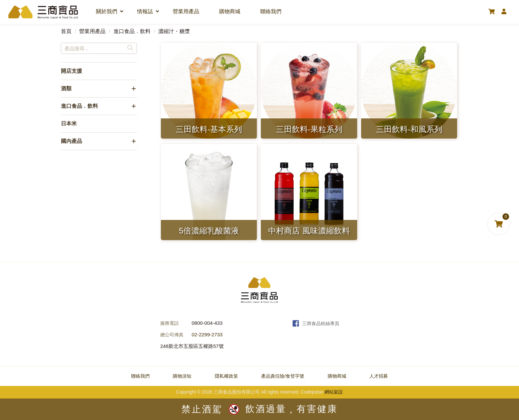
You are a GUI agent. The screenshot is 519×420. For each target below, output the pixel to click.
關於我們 (107, 11)
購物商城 (230, 11)
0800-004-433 (207, 323)
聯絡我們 (271, 11)
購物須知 (182, 376)
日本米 (69, 124)
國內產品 (71, 141)
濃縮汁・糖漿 (174, 31)
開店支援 (71, 71)
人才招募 (379, 376)
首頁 (66, 31)
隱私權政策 (226, 376)
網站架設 (334, 392)
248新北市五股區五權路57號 (192, 346)
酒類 (66, 88)
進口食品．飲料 (132, 31)
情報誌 (145, 11)
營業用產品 (186, 11)
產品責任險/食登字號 (283, 376)
